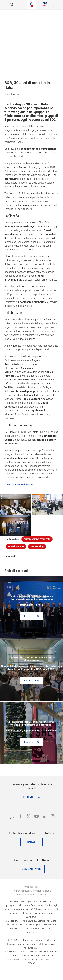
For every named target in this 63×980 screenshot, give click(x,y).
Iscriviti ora (31, 797)
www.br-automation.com (19, 484)
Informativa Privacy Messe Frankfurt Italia (31, 891)
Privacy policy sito (25, 895)
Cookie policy (32, 887)
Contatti (31, 842)
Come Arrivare (32, 869)
